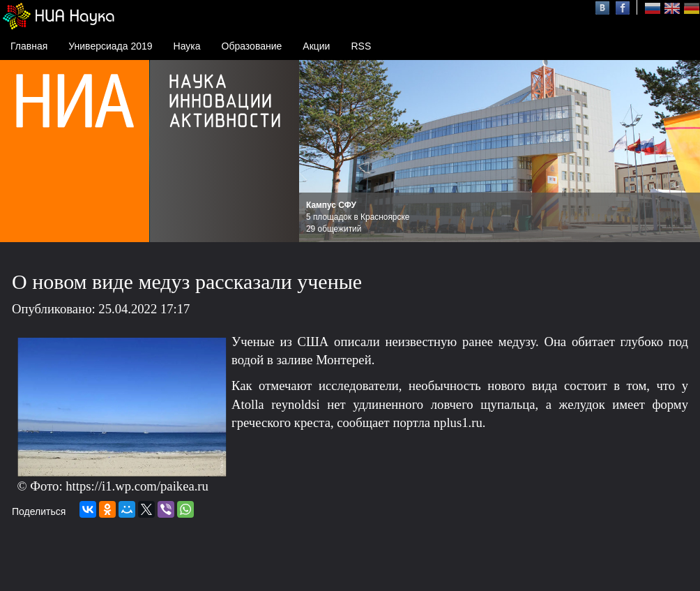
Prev (317, 151)
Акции (316, 46)
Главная (29, 46)
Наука (187, 46)
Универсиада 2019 (110, 46)
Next (682, 151)
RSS (361, 46)
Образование (252, 46)
